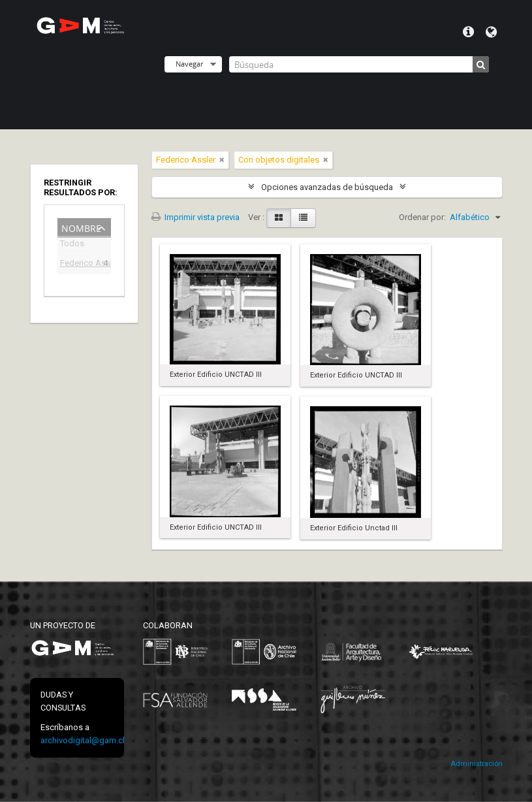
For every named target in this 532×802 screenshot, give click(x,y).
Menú (468, 32)
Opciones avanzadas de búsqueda (327, 187)
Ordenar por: (422, 217)
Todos (72, 245)
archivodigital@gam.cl (83, 740)
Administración (477, 764)
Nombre (81, 227)
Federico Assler (75, 264)
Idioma (491, 32)
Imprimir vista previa (196, 217)
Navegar (189, 64)
